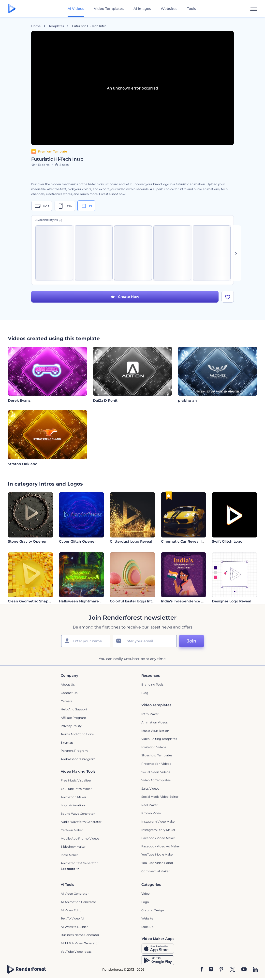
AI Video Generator (75, 894)
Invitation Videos (154, 747)
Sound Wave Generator (78, 814)
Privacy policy (71, 726)
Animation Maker (74, 797)
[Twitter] (232, 970)
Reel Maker (149, 805)
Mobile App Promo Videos (80, 839)
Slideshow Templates (157, 756)
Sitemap (67, 743)
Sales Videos (150, 789)
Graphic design (153, 911)
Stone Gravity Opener (27, 542)
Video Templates (109, 9)
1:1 (86, 206)
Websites (169, 9)
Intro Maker (150, 714)
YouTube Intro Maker (76, 789)
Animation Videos (155, 723)
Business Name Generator (80, 935)
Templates (56, 26)
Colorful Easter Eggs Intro (133, 602)
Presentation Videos (156, 764)
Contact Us (69, 693)
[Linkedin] (255, 970)
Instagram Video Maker (159, 822)
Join (192, 641)
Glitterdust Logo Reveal (131, 542)
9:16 (65, 206)
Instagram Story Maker (158, 830)
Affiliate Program (73, 718)
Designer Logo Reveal (232, 602)
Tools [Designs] (191, 9)
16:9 (42, 206)
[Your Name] (86, 641)
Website (147, 919)
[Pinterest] (221, 970)
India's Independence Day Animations (195, 602)
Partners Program (74, 751)
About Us (68, 685)
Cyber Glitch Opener (77, 542)
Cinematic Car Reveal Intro (185, 542)
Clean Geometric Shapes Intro (35, 602)
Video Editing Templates (159, 739)
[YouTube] (244, 970)
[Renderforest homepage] (12, 9)
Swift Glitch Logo (227, 542)
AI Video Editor (72, 911)
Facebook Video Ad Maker (161, 847)
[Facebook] (202, 970)
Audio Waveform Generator (81, 822)
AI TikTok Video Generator (80, 943)
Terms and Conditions (77, 734)
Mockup (147, 927)
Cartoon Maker (72, 830)
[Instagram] (211, 970)
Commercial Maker (155, 871)
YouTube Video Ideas (76, 952)
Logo (145, 902)
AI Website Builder (74, 927)
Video (146, 894)
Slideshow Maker (73, 847)
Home (36, 26)
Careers (66, 701)
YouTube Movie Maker (158, 855)
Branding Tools (152, 685)
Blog (145, 693)
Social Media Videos (156, 772)
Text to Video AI (72, 919)
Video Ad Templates (156, 780)
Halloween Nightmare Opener (86, 602)
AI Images (142, 9)
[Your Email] (145, 641)
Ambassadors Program (78, 759)
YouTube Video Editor (157, 863)
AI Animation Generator (78, 902)
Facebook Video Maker (158, 838)
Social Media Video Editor (160, 797)
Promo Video (151, 814)
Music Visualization (155, 731)
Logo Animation (73, 805)
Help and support (74, 710)
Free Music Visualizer (76, 781)
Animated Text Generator (79, 863)
